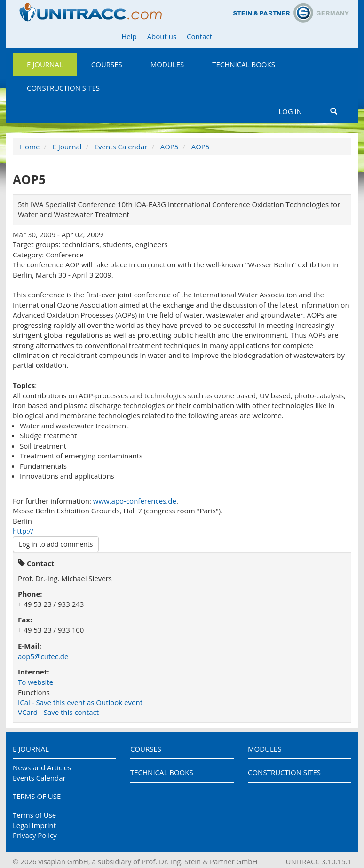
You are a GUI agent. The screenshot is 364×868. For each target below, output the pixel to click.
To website (36, 682)
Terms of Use (37, 796)
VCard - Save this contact (58, 712)
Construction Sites (63, 88)
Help (129, 36)
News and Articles (42, 767)
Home (30, 147)
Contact (199, 36)
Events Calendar (121, 147)
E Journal (45, 64)
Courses (107, 64)
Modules (167, 64)
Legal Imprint (34, 825)
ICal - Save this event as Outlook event (80, 702)
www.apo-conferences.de (135, 501)
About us (162, 36)
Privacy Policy (35, 835)
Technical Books (244, 64)
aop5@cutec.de (43, 656)
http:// (23, 531)
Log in (290, 111)
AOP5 (170, 147)
